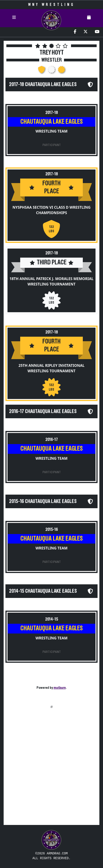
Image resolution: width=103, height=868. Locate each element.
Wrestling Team (51, 131)
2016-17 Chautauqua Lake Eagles (43, 411)
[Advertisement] (51, 770)
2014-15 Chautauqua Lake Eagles (43, 591)
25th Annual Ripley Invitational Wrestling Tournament (52, 368)
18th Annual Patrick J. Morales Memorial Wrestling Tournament (51, 281)
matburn (60, 688)
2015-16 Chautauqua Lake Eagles (43, 501)
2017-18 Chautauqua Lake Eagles (43, 85)
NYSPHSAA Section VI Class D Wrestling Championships (51, 210)
